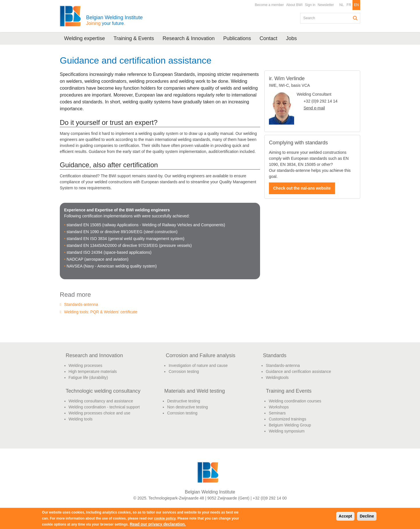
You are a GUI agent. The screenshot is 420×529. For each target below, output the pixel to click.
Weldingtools (277, 377)
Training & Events (134, 38)
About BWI (294, 5)
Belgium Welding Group (290, 425)
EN (356, 5)
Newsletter (326, 5)
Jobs (291, 38)
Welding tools (81, 419)
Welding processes (86, 365)
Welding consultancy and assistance (101, 401)
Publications (237, 38)
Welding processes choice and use (100, 413)
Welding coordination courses (295, 401)
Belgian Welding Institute (114, 20)
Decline (367, 516)
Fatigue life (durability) (88, 377)
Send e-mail (314, 108)
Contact (268, 38)
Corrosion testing (184, 371)
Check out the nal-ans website (302, 188)
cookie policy (165, 518)
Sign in (310, 5)
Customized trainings (287, 419)
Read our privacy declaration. (158, 524)
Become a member (269, 5)
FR (349, 5)
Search (355, 18)
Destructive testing (184, 401)
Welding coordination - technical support (104, 407)
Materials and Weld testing (195, 391)
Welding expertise (85, 38)
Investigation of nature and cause (198, 365)
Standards (275, 355)
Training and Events (289, 391)
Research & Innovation (189, 38)
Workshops (279, 407)
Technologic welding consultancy (103, 391)
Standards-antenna (81, 304)
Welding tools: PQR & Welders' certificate (101, 312)
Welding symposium (287, 431)
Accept (345, 516)
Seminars (277, 413)
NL (341, 5)
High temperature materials (93, 371)
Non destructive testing (187, 407)
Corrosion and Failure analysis (200, 355)
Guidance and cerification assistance (298, 371)
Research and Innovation (94, 355)
